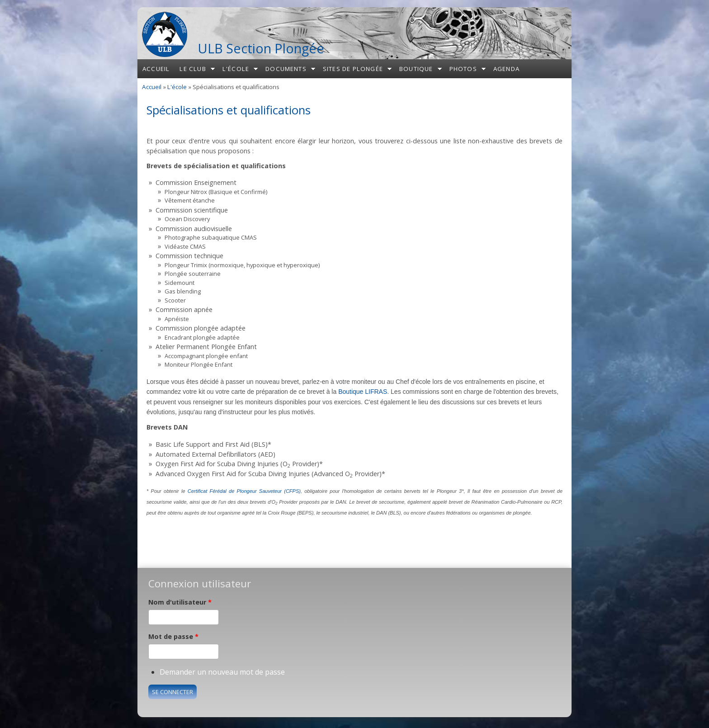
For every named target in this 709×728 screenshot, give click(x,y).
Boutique (416, 69)
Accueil (156, 69)
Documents (286, 69)
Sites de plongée (353, 69)
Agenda (506, 69)
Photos (463, 69)
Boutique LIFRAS (363, 392)
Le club (193, 69)
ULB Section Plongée (261, 48)
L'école (236, 69)
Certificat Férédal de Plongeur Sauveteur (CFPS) (244, 491)
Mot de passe (173, 636)
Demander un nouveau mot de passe (222, 672)
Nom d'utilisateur (180, 602)
